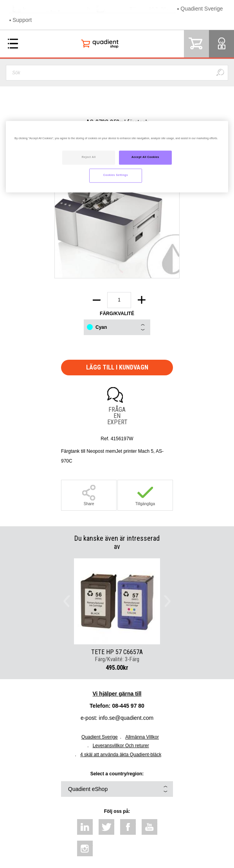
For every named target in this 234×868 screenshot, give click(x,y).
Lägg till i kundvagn (117, 367)
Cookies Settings (116, 175)
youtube (149, 827)
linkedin (85, 827)
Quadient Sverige (202, 9)
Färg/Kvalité (117, 314)
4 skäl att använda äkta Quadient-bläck (121, 755)
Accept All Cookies (145, 157)
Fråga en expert (117, 416)
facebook (128, 827)
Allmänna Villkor (142, 737)
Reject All (89, 157)
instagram (85, 848)
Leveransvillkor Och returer (121, 746)
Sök (220, 73)
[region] (117, 157)
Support (22, 20)
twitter (106, 827)
